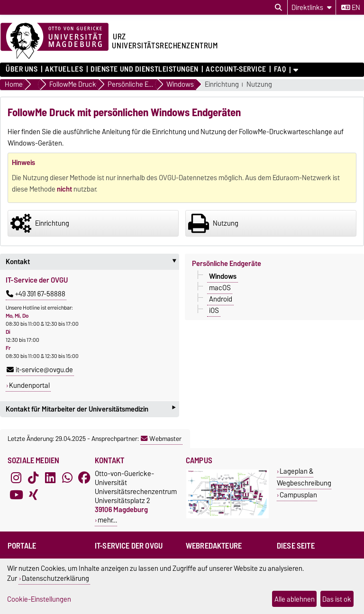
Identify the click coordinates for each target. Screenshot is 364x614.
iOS (214, 311)
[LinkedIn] (50, 477)
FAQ (280, 69)
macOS (220, 288)
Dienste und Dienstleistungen (145, 69)
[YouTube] (16, 495)
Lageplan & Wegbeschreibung (304, 477)
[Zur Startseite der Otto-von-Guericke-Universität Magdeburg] (55, 41)
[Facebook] (84, 477)
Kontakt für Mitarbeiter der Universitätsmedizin (91, 409)
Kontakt (92, 262)
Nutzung (259, 85)
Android (221, 299)
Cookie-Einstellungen (39, 599)
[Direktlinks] (312, 7)
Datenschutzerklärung (55, 578)
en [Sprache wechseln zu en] (351, 8)
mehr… (107, 520)
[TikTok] (33, 477)
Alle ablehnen (295, 599)
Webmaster (161, 439)
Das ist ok (337, 599)
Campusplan (298, 495)
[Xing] (33, 495)
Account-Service (236, 69)
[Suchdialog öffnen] (278, 8)
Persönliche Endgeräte (227, 264)
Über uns (22, 69)
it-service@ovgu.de (40, 370)
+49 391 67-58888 (36, 294)
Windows (223, 276)
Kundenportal (29, 385)
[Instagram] (16, 477)
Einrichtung (222, 85)
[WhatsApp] (67, 477)
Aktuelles (64, 69)
